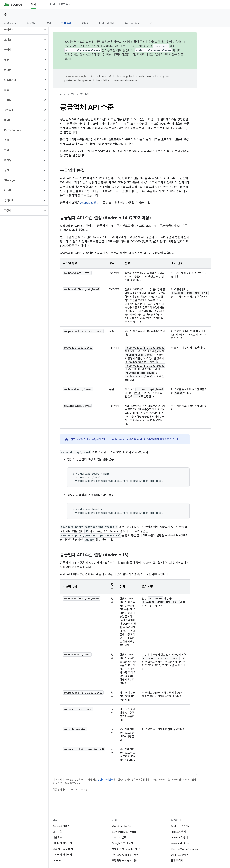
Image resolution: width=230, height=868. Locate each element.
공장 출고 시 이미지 (63, 849)
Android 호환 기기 (91, 203)
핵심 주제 (84, 94)
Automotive (132, 23)
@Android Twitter (122, 826)
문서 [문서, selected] (34, 4)
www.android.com (182, 843)
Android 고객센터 (180, 826)
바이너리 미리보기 (62, 843)
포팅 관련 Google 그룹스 (125, 860)
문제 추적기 (177, 860)
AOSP (63, 94)
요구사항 (57, 832)
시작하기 (32, 23)
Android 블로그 (120, 837)
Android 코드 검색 (60, 4)
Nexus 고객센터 (179, 837)
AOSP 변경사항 (165, 55)
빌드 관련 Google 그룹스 (125, 855)
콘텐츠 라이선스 (105, 780)
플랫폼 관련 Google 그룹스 (126, 849)
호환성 (85, 23)
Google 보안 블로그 (122, 843)
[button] (21, 30)
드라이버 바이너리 (62, 855)
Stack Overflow (180, 855)
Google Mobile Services (184, 849)
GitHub (57, 860)
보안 (49, 23)
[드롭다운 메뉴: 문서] (41, 4)
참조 (152, 23)
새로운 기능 (11, 23)
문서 (7, 15)
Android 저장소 (61, 826)
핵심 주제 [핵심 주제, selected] (66, 23)
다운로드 (57, 837)
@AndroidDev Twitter (124, 832)
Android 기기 (106, 23)
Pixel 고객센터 (178, 832)
